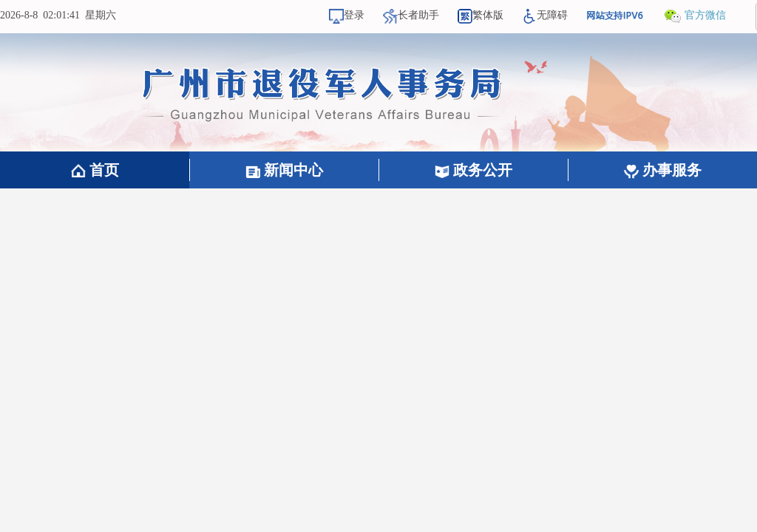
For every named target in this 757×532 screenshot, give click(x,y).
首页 (95, 170)
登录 (347, 15)
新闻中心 (284, 170)
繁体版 (481, 15)
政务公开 (473, 170)
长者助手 (411, 15)
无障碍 (545, 15)
